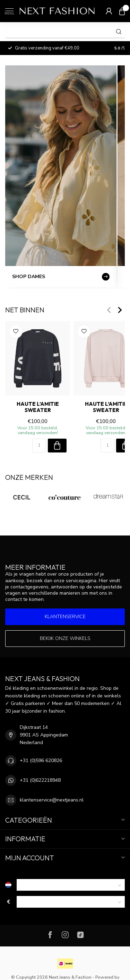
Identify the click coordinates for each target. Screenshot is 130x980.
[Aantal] (39, 446)
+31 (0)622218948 (40, 780)
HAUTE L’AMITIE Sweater (38, 407)
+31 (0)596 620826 (41, 761)
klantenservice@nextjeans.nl (52, 800)
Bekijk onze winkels (65, 638)
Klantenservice (65, 617)
